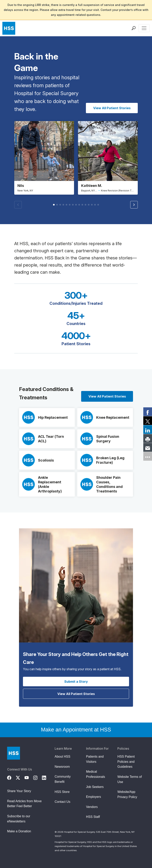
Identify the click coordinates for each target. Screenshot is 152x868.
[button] (134, 205)
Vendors (92, 807)
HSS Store (62, 792)
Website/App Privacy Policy (127, 795)
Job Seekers (95, 787)
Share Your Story (19, 791)
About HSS (62, 757)
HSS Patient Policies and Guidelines (126, 762)
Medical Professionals (96, 774)
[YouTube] (29, 777)
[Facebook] (11, 777)
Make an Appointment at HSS (76, 730)
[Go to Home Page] (14, 753)
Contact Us (62, 802)
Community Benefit (63, 779)
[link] (148, 412)
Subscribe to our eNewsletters (19, 819)
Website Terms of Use (130, 780)
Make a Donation (19, 831)
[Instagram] (38, 777)
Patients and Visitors (95, 759)
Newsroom (62, 767)
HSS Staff (93, 817)
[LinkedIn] (46, 777)
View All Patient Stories (112, 108)
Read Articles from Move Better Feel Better (24, 804)
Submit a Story (76, 682)
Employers (94, 797)
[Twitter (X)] (20, 777)
